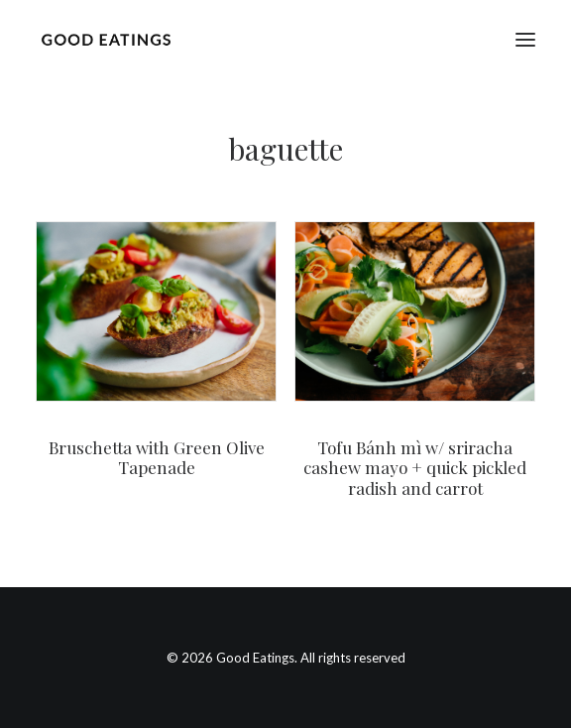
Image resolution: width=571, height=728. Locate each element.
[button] (525, 39)
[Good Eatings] (106, 39)
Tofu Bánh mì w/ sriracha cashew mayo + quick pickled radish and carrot (415, 468)
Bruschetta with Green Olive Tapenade (157, 457)
